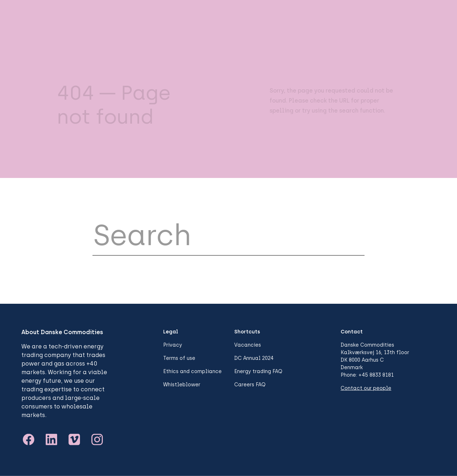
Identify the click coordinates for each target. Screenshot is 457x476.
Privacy (173, 345)
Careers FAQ (250, 385)
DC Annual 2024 (254, 358)
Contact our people (366, 388)
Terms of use (179, 358)
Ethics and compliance (192, 371)
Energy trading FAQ (258, 371)
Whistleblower (182, 385)
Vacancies (248, 345)
